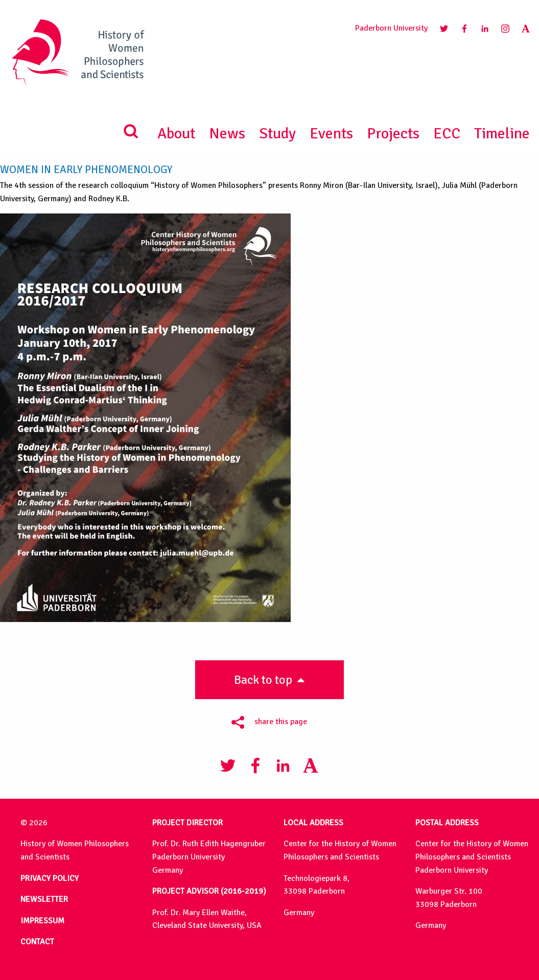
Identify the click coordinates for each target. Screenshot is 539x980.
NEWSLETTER (44, 899)
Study (277, 134)
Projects (393, 134)
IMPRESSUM (42, 921)
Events (331, 134)
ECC (447, 134)
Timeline (502, 134)
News (227, 134)
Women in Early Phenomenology (86, 170)
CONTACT (37, 942)
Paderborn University (391, 28)
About (176, 134)
